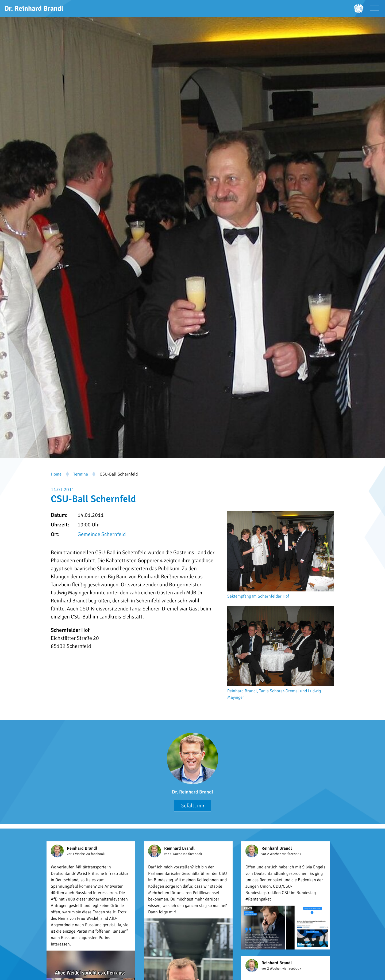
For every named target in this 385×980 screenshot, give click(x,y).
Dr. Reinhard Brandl (192, 792)
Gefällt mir (192, 806)
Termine (81, 474)
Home (56, 474)
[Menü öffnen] (374, 9)
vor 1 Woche (76, 854)
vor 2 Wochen (272, 854)
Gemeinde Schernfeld (102, 534)
